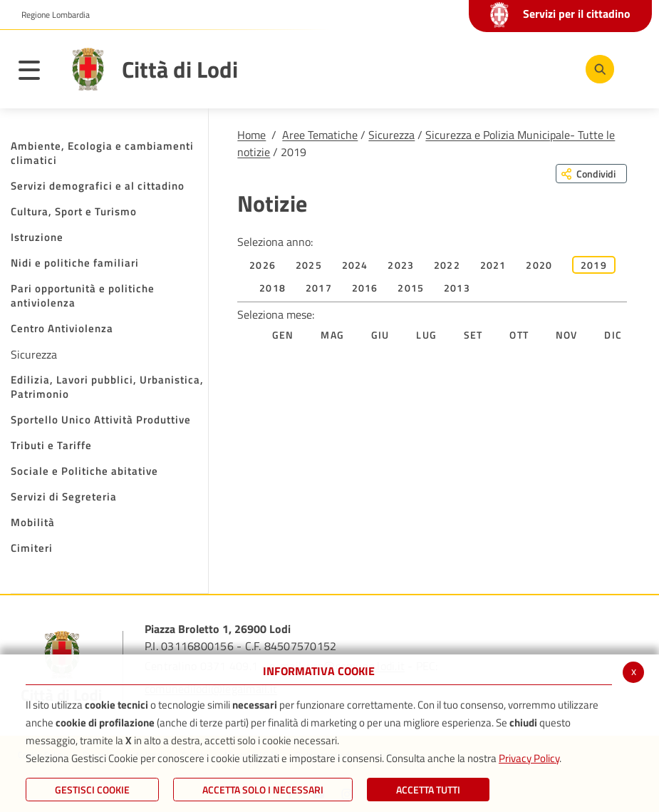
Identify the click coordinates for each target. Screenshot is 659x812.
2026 (263, 265)
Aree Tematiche (320, 135)
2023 (401, 265)
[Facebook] (466, 68)
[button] (50, 15)
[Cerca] (597, 69)
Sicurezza (391, 135)
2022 (447, 265)
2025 (309, 265)
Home (251, 135)
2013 (457, 288)
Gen (283, 335)
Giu (380, 335)
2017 (319, 288)
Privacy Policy (529, 758)
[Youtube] (509, 68)
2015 (411, 288)
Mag (332, 335)
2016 (365, 288)
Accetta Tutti (428, 790)
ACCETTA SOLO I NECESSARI (263, 790)
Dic (613, 335)
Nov (567, 335)
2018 (273, 288)
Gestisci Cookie (92, 790)
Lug (426, 335)
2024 (355, 265)
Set (473, 335)
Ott (519, 335)
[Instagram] (551, 68)
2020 (539, 265)
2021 (493, 265)
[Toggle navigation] (36, 73)
